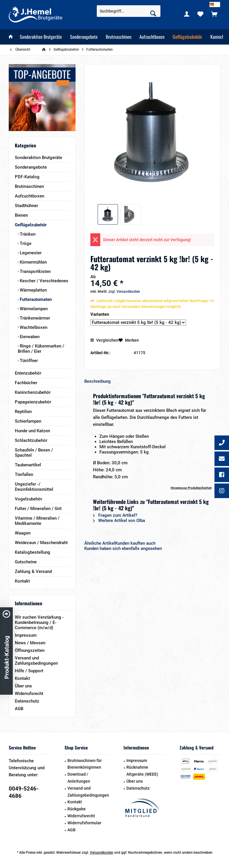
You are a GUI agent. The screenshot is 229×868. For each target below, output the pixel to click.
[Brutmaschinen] (119, 37)
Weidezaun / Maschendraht (41, 543)
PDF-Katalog (27, 177)
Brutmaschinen (29, 186)
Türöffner (28, 361)
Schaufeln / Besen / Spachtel (34, 453)
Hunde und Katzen (32, 431)
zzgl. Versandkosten (124, 292)
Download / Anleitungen (79, 778)
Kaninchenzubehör (33, 392)
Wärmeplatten (33, 290)
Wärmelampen (33, 309)
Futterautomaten (35, 299)
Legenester (30, 253)
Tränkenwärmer (34, 318)
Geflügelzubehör (31, 225)
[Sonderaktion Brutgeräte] (41, 37)
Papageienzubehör (33, 402)
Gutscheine (26, 562)
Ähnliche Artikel (100, 543)
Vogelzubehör (28, 499)
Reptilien (23, 412)
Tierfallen (24, 474)
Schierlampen (28, 421)
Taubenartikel (28, 465)
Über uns (23, 686)
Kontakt (22, 581)
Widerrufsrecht (29, 694)
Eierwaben (29, 337)
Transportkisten (35, 271)
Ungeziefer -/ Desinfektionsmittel (34, 487)
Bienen (21, 215)
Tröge (25, 244)
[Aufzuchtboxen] (152, 37)
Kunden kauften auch (135, 543)
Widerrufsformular (84, 823)
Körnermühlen (33, 262)
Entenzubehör (28, 373)
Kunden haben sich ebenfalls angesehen (123, 548)
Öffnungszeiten (30, 650)
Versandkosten (102, 853)
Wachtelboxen (33, 327)
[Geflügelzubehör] (187, 37)
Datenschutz (27, 701)
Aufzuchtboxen (29, 196)
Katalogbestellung (33, 552)
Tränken (27, 234)
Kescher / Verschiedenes (43, 281)
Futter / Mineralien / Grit (38, 509)
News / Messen (30, 643)
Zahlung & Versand (33, 571)
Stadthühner (26, 206)
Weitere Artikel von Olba (119, 521)
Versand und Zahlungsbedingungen (36, 661)
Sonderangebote (31, 167)
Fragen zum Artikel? (115, 515)
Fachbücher (26, 383)
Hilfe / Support (29, 671)
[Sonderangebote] (84, 37)
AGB (19, 709)
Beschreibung (97, 381)
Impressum (26, 635)
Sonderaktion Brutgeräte (39, 158)
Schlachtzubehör (31, 440)
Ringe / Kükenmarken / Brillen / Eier (41, 349)
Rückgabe (77, 809)
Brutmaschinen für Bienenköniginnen (85, 764)
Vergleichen (104, 340)
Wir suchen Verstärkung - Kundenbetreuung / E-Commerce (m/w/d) (39, 622)
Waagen (23, 533)
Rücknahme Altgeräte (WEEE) (142, 771)
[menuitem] (214, 14)
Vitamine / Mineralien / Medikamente (37, 521)
